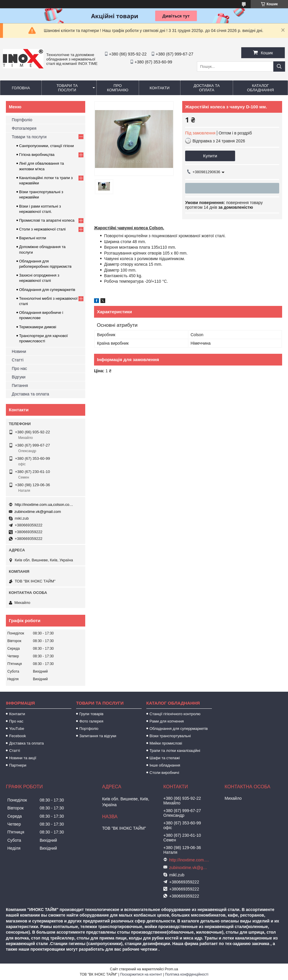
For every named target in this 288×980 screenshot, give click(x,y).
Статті (18, 360)
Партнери (18, 765)
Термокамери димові (38, 327)
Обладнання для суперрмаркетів (179, 729)
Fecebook (17, 736)
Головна (21, 88)
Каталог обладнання (261, 88)
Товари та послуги (67, 88)
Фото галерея (91, 721)
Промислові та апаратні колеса (47, 220)
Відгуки (19, 377)
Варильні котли (33, 238)
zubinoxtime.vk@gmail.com (38, 512)
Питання (20, 385)
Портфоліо (22, 120)
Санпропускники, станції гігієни (46, 146)
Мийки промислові (166, 743)
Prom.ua (171, 969)
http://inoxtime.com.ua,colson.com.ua (44, 505)
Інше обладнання (165, 765)
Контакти (160, 88)
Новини (19, 351)
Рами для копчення (167, 721)
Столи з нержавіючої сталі (42, 229)
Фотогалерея (24, 128)
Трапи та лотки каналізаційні (175, 751)
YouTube (17, 729)
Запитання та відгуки (98, 736)
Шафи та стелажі (165, 758)
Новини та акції (23, 758)
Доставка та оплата (207, 88)
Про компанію (118, 88)
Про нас (19, 368)
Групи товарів (91, 714)
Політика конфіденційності (187, 974)
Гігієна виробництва (37, 155)
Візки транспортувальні (170, 736)
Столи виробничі (164, 773)
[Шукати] (279, 66)
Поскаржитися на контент (141, 974)
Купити (210, 156)
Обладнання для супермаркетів (47, 290)
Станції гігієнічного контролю (175, 714)
